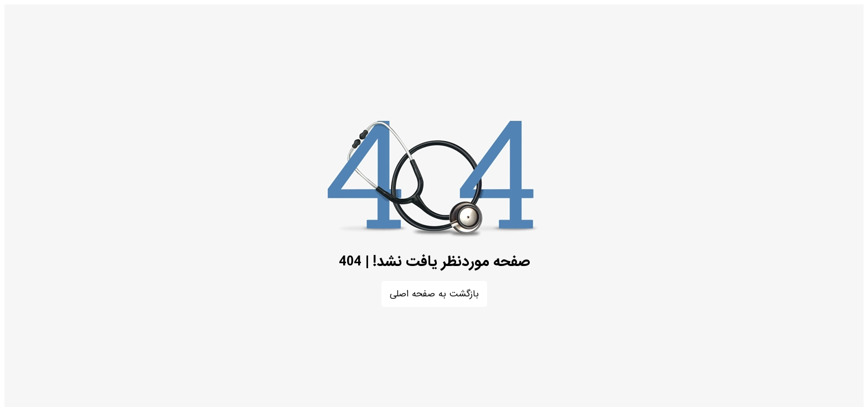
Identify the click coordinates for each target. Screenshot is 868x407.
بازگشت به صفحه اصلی (434, 294)
